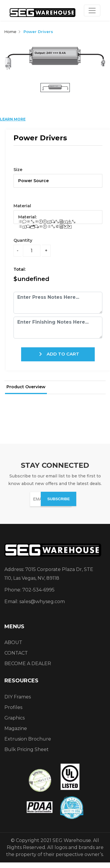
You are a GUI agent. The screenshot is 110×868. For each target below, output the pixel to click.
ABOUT (13, 642)
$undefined (31, 279)
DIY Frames (18, 697)
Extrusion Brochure (28, 739)
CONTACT (16, 653)
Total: (21, 269)
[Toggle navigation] (92, 11)
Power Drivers (38, 32)
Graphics (15, 718)
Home (10, 32)
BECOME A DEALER (28, 663)
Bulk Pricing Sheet (27, 749)
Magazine (16, 728)
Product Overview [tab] (26, 387)
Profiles (13, 707)
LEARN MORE (13, 119)
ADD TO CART (58, 354)
